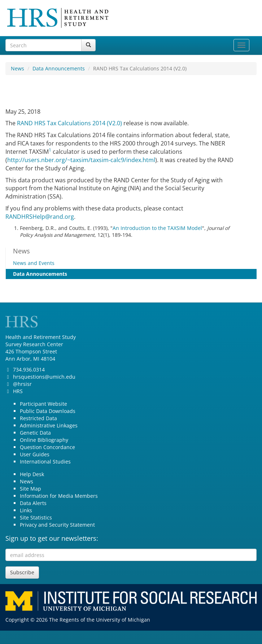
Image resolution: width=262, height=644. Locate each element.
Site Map (30, 489)
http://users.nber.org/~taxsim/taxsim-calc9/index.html (81, 160)
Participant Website (43, 404)
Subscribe (22, 572)
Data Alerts (33, 503)
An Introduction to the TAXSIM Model (157, 228)
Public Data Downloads (48, 411)
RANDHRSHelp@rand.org (40, 217)
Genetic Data (35, 433)
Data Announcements (59, 68)
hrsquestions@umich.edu (44, 377)
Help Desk (32, 474)
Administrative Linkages (49, 425)
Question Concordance (47, 447)
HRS (18, 391)
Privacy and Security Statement (57, 525)
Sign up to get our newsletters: (52, 538)
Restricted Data (38, 418)
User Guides (35, 454)
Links (26, 510)
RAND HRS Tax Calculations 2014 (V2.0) (69, 123)
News (18, 68)
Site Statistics (36, 517)
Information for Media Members (59, 496)
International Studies (45, 462)
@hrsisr (22, 384)
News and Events (34, 263)
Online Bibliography (44, 440)
